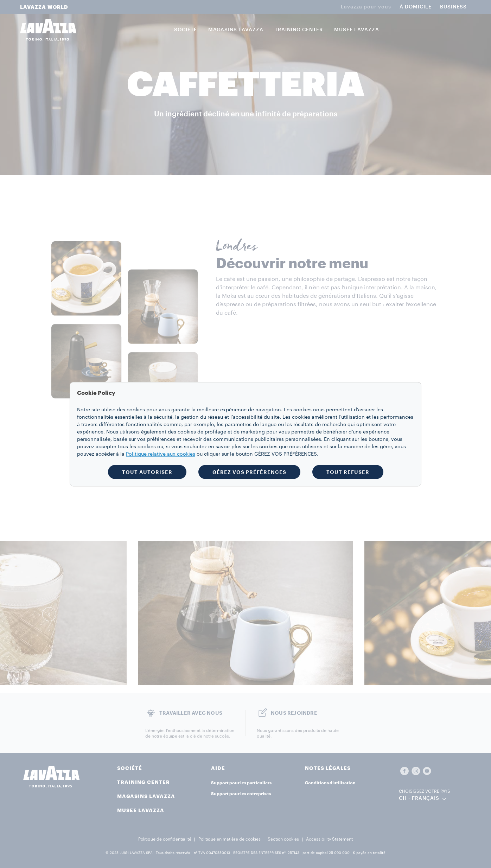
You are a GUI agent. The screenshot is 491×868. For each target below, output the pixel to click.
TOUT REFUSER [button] (348, 472)
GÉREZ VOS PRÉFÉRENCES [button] (249, 472)
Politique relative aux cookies (161, 454)
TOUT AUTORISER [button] (147, 472)
